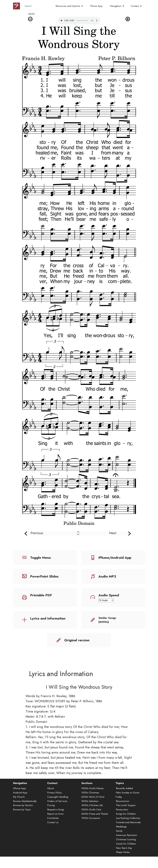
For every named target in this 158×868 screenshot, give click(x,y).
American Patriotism (126, 846)
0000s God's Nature (92, 799)
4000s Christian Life (92, 816)
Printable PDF (41, 595)
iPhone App (19, 799)
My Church (19, 807)
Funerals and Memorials (128, 833)
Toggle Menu (40, 558)
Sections (87, 794)
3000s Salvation (90, 812)
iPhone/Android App (115, 558)
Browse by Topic (22, 820)
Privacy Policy (54, 803)
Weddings (121, 837)
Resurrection (123, 812)
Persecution (122, 820)
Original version (77, 640)
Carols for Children (126, 854)
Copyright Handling (58, 807)
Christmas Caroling (126, 850)
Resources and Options (68, 6)
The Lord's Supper (126, 816)
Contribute (53, 829)
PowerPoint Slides (44, 576)
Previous (37, 533)
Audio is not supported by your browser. (79, 21)
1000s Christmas (90, 803)
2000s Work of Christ (93, 807)
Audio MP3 (107, 576)
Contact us (53, 833)
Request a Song (55, 820)
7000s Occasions (91, 829)
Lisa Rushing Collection (128, 829)
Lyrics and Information (48, 618)
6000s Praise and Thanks (95, 825)
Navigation (116, 6)
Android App (20, 803)
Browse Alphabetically (25, 812)
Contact (135, 6)
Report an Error (55, 825)
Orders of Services (57, 812)
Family (119, 842)
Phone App (96, 6)
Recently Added (124, 799)
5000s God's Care (91, 820)
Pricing (51, 816)
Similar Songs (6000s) (107, 620)
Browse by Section (23, 816)
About (51, 799)
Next (113, 533)
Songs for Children (126, 825)
